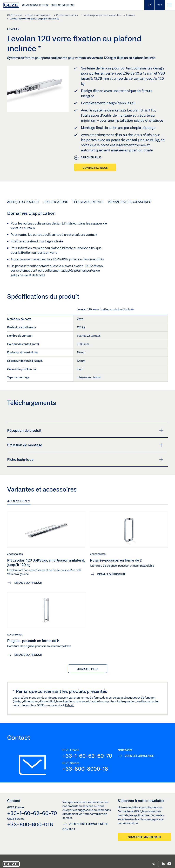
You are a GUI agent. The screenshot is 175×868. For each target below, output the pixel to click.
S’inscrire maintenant (145, 837)
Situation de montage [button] (85, 445)
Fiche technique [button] (85, 459)
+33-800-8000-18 (85, 769)
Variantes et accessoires (130, 202)
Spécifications (56, 202)
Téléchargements (88, 202)
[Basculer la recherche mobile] (149, 5)
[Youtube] (169, 864)
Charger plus (88, 669)
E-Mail (70, 705)
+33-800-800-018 (30, 824)
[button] (153, 864)
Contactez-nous (95, 168)
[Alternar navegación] (170, 5)
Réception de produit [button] (85, 430)
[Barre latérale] (160, 5)
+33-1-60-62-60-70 (87, 756)
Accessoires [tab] (19, 501)
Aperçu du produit (23, 202)
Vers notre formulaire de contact (85, 827)
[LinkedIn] (163, 864)
